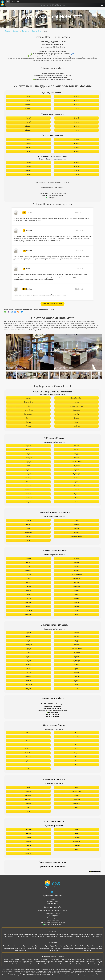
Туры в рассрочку (53, 916)
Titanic (28, 733)
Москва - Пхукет (63, 962)
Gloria (76, 749)
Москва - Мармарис (10, 962)
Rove (77, 833)
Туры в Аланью (8, 946)
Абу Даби (76, 466)
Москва (28, 398)
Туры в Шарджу (97, 946)
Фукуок (77, 494)
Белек (28, 450)
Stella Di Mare (76, 791)
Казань (76, 402)
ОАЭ (28, 466)
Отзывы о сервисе (52, 918)
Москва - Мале (43, 964)
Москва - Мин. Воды (69, 960)
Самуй (28, 482)
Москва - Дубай (85, 962)
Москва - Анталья (83, 960)
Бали (77, 502)
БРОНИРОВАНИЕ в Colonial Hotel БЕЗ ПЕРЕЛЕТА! (52, 183)
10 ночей (76, 101)
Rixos (76, 733)
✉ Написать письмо (52, 904)
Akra (77, 765)
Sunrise (28, 791)
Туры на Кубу (61, 934)
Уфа (28, 406)
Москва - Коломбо (12, 964)
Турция (28, 446)
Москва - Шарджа (96, 962)
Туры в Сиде (54, 950)
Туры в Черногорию (82, 937)
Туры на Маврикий (96, 934)
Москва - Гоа (28, 964)
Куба (77, 498)
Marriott (28, 845)
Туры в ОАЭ (96, 937)
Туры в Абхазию (8, 934)
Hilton (76, 807)
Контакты (52, 899)
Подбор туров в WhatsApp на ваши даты (53, 193)
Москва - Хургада (22, 962)
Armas (28, 765)
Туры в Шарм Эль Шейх (74, 946)
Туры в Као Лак (44, 948)
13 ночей (28, 109)
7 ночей (28, 97)
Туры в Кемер (40, 946)
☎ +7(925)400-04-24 (60, 77)
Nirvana (28, 737)
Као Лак (28, 486)
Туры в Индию (52, 937)
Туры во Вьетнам (23, 937)
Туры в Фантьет (55, 948)
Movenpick (77, 803)
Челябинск (76, 426)
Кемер (76, 450)
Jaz (28, 807)
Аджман (76, 470)
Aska (76, 761)
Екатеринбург (28, 402)
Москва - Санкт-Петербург (23, 960)
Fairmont (28, 853)
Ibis (28, 849)
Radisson (28, 799)
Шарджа (28, 474)
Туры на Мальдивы (71, 934)
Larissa (76, 741)
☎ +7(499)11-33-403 (45, 77)
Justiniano (28, 749)
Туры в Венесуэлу (38, 937)
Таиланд (28, 478)
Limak (28, 741)
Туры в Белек (18, 946)
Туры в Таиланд (29, 934)
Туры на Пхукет (20, 948)
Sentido (76, 795)
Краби (76, 482)
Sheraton (28, 795)
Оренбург (76, 414)
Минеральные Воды (77, 406)
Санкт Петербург (76, 398)
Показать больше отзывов (53, 304)
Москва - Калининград (41, 960)
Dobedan (28, 753)
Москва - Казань (55, 960)
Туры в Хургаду (60, 946)
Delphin (76, 753)
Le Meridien (76, 845)
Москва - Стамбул (76, 964)
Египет (76, 458)
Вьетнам (28, 490)
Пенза (28, 418)
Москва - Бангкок (34, 962)
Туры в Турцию (18, 934)
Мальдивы (28, 502)
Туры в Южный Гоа (21, 950)
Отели (13, 1)
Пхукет (76, 486)
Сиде (28, 454)
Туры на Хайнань (67, 948)
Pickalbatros (76, 799)
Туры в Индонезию (66, 937)
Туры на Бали (86, 950)
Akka (28, 769)
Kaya (76, 745)
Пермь (77, 418)
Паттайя (76, 478)
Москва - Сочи (8, 960)
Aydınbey (28, 761)
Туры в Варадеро (80, 948)
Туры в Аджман (9, 948)
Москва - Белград (93, 964)
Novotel (28, 803)
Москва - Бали (59, 964)
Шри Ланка (28, 498)
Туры (8, 1)
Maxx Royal (76, 737)
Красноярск (77, 410)
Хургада (28, 462)
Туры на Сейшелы (84, 934)
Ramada (28, 837)
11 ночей (28, 105)
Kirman (28, 745)
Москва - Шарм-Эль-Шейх (49, 962)
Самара (28, 422)
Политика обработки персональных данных (53, 922)
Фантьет (28, 494)
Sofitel (77, 829)
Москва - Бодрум (96, 960)
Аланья (76, 446)
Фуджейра (76, 474)
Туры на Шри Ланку (50, 934)
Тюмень (28, 426)
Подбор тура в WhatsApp (53, 924)
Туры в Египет (39, 934)
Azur (28, 811)
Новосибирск (28, 410)
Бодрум (77, 454)
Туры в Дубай (87, 946)
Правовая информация (52, 920)
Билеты (18, 1)
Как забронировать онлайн (52, 914)
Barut (76, 757)
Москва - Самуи (74, 962)
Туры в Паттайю (32, 948)
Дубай (28, 470)
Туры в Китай (9, 937)
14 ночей (76, 109)
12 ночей (76, 105)
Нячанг (76, 490)
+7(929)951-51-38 (53, 198)
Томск (76, 422)
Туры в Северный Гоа (94, 948)
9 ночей (28, 101)
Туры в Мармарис (29, 946)
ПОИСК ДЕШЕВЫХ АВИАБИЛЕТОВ (52, 188)
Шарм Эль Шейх (76, 462)
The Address (28, 829)
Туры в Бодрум (50, 946)
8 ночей (76, 97)
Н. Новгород (28, 414)
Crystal (28, 757)
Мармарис (28, 458)
